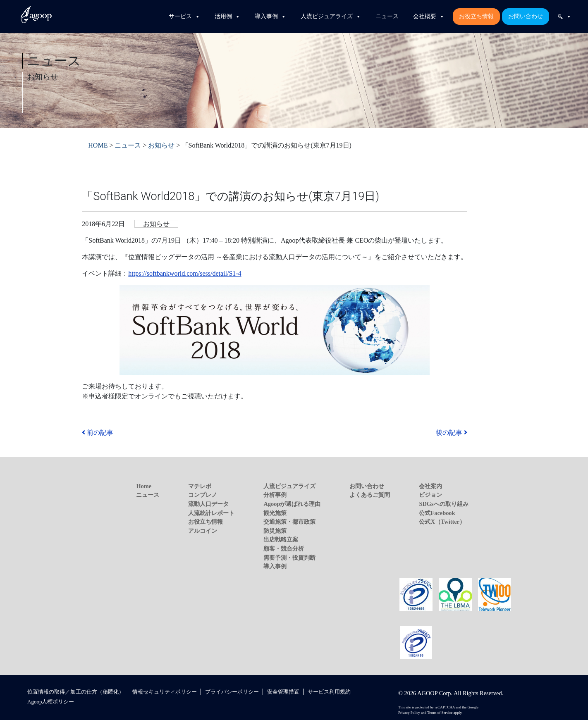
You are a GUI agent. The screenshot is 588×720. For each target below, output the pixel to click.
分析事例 (275, 495)
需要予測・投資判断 (289, 558)
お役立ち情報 (476, 16)
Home (144, 486)
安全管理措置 (283, 692)
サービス (184, 17)
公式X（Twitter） (442, 522)
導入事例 (270, 17)
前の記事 (98, 433)
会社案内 (430, 486)
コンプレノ (203, 495)
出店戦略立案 (281, 539)
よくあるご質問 (370, 495)
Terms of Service (440, 713)
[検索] (564, 17)
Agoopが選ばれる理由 (292, 504)
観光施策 (275, 513)
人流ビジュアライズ (331, 17)
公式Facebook (437, 513)
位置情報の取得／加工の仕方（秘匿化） (76, 692)
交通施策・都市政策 (289, 522)
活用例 (227, 17)
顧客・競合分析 (284, 548)
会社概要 (429, 17)
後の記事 (452, 433)
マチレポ (200, 486)
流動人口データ (208, 504)
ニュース (387, 16)
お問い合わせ (526, 16)
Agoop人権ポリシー (51, 702)
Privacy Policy (409, 713)
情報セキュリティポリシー (165, 692)
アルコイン (203, 531)
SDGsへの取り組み (443, 504)
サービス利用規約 (329, 692)
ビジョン (430, 495)
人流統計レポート (211, 513)
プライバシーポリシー (232, 692)
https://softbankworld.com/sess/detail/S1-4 (185, 273)
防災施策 (275, 531)
